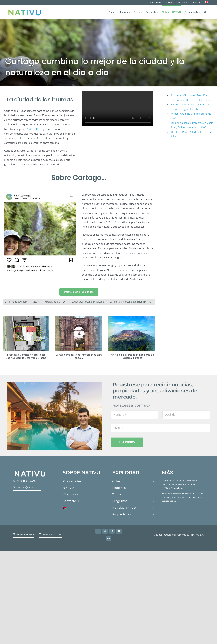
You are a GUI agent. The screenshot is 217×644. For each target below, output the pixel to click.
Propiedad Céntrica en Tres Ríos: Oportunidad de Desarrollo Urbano (26, 356)
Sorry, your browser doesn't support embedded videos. (118, 108)
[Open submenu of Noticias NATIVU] (153, 508)
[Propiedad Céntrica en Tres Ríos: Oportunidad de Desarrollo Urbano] (26, 317)
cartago (88, 302)
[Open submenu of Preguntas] (153, 501)
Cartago (127, 302)
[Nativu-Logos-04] (30, 471)
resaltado (99, 302)
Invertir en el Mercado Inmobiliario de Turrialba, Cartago (132, 356)
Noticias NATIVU (142, 302)
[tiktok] (112, 531)
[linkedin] (108, 538)
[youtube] (119, 531)
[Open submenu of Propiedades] (153, 514)
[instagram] (105, 531)
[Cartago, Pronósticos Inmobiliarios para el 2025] (79, 317)
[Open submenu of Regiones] (153, 488)
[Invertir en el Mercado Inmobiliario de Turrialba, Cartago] (132, 317)
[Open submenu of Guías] (153, 481)
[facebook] (98, 531)
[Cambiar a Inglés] (206, 3)
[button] (205, 12)
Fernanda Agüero (18, 302)
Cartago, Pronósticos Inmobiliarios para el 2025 (79, 356)
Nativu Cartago (36, 129)
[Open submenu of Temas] (153, 495)
